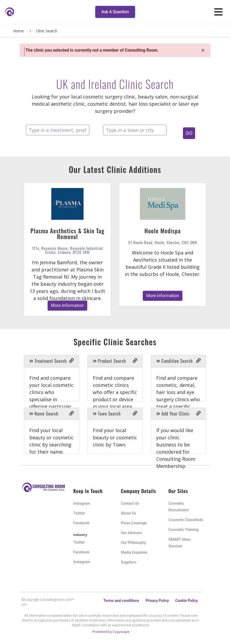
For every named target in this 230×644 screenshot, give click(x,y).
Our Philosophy (133, 543)
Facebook (81, 523)
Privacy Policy (157, 601)
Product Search (109, 361)
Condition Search (174, 361)
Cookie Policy (187, 601)
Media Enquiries (134, 552)
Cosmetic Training (183, 530)
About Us (128, 513)
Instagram (82, 503)
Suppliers (129, 562)
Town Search (107, 413)
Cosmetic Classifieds (186, 520)
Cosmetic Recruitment (179, 507)
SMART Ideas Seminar (180, 543)
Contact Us (130, 503)
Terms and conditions (121, 601)
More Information (67, 305)
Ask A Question (115, 12)
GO (189, 133)
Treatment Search (48, 361)
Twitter (79, 513)
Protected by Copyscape (111, 632)
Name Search (44, 413)
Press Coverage (134, 523)
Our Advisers (131, 533)
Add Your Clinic (173, 413)
